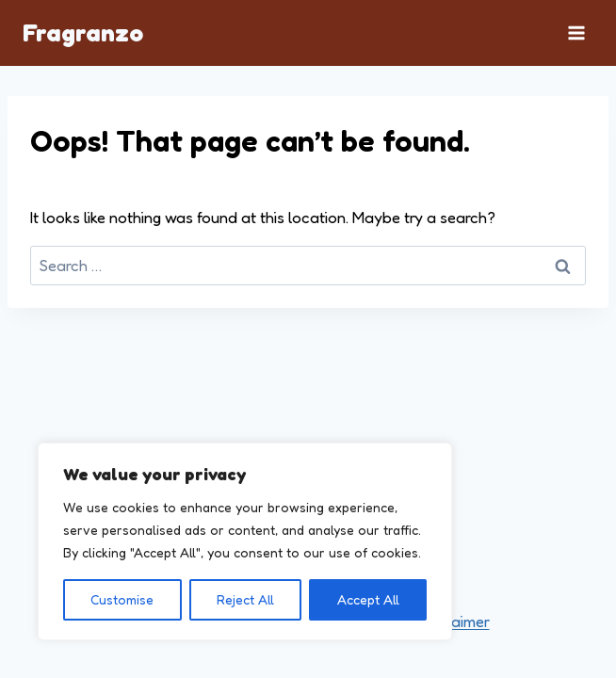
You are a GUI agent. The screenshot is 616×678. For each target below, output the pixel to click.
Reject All (245, 599)
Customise (122, 599)
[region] (245, 541)
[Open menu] (576, 32)
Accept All (368, 599)
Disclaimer (454, 621)
